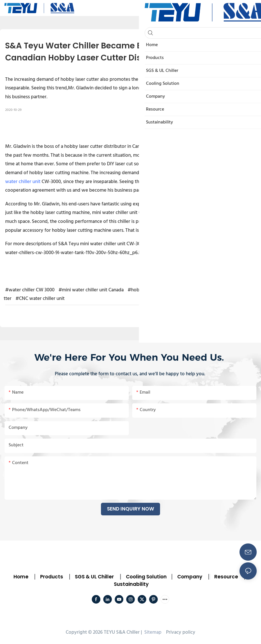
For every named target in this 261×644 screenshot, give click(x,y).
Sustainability (131, 584)
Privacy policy (181, 632)
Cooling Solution (146, 577)
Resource (226, 577)
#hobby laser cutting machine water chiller (173, 290)
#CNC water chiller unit (40, 299)
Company (190, 577)
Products (51, 577)
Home (21, 577)
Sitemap (152, 632)
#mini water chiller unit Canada (91, 290)
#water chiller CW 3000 (30, 290)
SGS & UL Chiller (94, 577)
